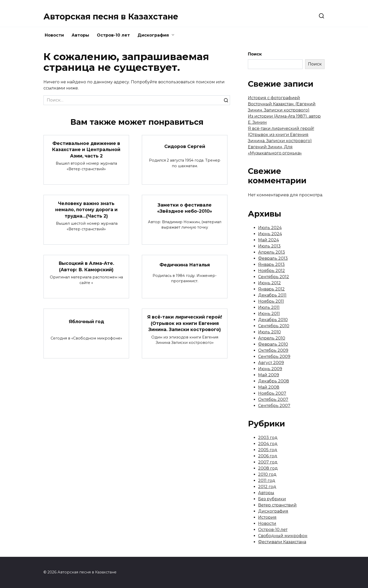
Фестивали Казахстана (282, 542)
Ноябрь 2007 (272, 393)
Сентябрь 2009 (274, 357)
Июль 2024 (270, 228)
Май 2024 (268, 240)
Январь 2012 (271, 289)
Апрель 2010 (272, 338)
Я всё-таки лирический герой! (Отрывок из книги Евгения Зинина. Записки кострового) (185, 323)
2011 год (267, 480)
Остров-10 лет (113, 35)
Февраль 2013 (273, 258)
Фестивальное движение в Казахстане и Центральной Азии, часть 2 (86, 150)
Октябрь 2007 (273, 399)
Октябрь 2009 (273, 350)
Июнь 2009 (270, 369)
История (267, 517)
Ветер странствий (277, 505)
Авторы (80, 35)
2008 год (268, 468)
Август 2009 (271, 363)
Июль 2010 (269, 332)
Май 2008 (269, 387)
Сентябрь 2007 (274, 406)
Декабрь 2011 (272, 295)
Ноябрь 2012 (272, 271)
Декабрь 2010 (273, 320)
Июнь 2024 (270, 234)
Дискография (153, 35)
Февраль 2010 (273, 344)
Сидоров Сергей (185, 146)
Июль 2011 (269, 307)
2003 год (268, 438)
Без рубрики (272, 499)
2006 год (268, 456)
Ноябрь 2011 (271, 301)
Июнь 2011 (269, 314)
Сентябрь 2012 (274, 277)
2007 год (268, 462)
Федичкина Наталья (185, 265)
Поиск (255, 54)
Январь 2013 (271, 264)
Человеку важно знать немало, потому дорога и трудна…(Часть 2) (86, 209)
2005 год (268, 450)
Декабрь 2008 (274, 381)
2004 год (268, 444)
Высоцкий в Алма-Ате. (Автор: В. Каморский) (86, 266)
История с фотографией (274, 98)
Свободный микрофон (283, 536)
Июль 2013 (269, 246)
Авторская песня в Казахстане (111, 16)
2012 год (267, 487)
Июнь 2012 (269, 283)
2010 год (267, 474)
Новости (54, 35)
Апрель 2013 (272, 252)
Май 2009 (269, 375)
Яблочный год (86, 321)
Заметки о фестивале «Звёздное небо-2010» (185, 208)
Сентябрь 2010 (274, 326)
